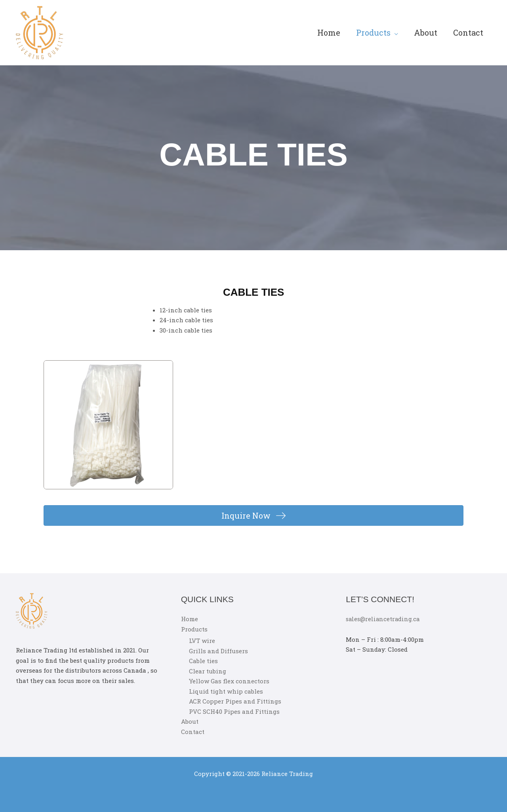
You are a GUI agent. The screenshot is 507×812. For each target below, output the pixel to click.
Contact (468, 32)
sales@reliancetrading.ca (384, 619)
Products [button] (373, 32)
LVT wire (202, 641)
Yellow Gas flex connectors (229, 681)
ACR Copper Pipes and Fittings (235, 701)
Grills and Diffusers (218, 650)
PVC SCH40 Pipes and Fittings (234, 711)
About (426, 32)
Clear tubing (208, 671)
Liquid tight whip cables (226, 691)
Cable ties (203, 661)
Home (329, 32)
